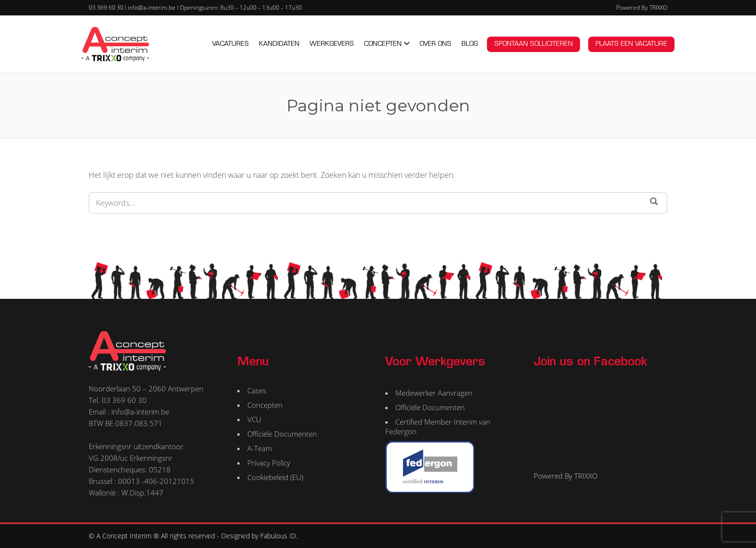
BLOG (470, 44)
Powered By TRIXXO (642, 7)
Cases (257, 390)
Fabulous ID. (279, 536)
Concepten (265, 405)
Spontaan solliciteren (533, 44)
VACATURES (230, 44)
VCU (254, 419)
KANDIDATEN (279, 44)
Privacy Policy (269, 463)
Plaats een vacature (631, 44)
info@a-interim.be (152, 7)
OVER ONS (435, 44)
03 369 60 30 (106, 7)
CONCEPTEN (383, 44)
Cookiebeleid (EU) (275, 477)
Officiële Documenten (282, 434)
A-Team (260, 448)
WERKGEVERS (332, 44)
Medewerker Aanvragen (434, 393)
